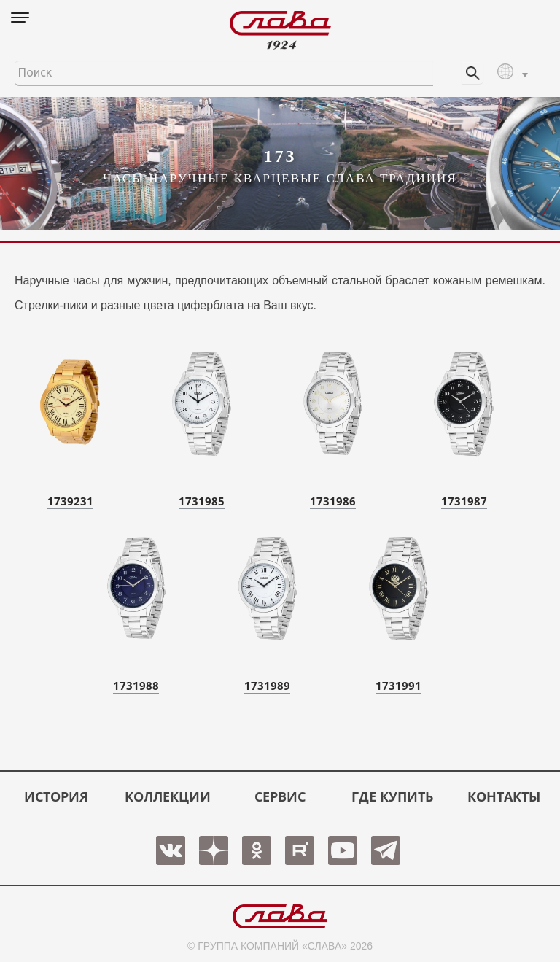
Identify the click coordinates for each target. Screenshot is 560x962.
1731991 (398, 686)
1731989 (267, 686)
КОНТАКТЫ (504, 796)
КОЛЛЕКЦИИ (168, 796)
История (56, 796)
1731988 (136, 686)
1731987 (464, 501)
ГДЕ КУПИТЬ (392, 796)
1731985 (202, 501)
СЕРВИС (280, 796)
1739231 (70, 501)
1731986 (333, 501)
